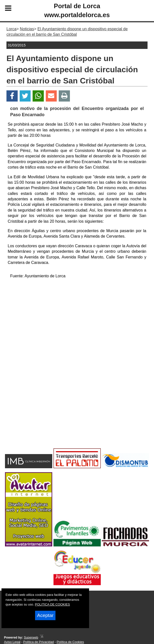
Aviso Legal (12, 642)
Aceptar (45, 615)
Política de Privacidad (38, 642)
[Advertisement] (77, 318)
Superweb (31, 637)
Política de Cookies (70, 642)
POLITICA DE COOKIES (52, 604)
